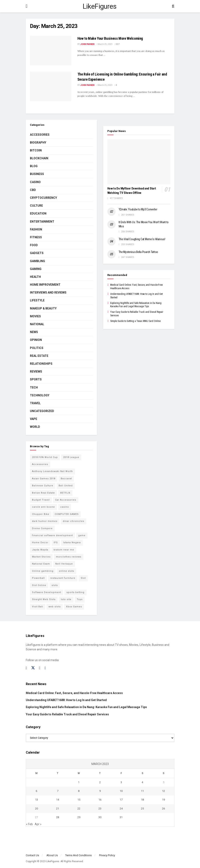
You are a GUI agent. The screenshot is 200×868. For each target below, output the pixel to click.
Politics (37, 348)
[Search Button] (173, 6)
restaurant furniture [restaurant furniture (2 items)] (63, 578)
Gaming (36, 269)
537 (117, 44)
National (37, 324)
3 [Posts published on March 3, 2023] (121, 782)
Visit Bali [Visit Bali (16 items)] (38, 607)
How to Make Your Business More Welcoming (110, 38)
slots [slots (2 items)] (55, 585)
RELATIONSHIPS (41, 364)
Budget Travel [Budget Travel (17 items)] (41, 500)
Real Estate (39, 356)
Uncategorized (42, 411)
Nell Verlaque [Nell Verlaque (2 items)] (64, 564)
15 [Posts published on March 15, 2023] (79, 800)
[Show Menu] (27, 6)
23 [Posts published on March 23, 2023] (100, 809)
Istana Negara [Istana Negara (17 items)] (72, 542)
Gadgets (37, 253)
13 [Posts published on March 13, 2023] (37, 800)
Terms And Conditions (78, 855)
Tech (34, 387)
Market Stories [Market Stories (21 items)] (41, 557)
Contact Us (32, 855)
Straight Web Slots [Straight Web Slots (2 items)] (44, 599)
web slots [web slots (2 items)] (55, 607)
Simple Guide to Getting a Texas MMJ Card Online (135, 321)
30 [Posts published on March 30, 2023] (100, 817)
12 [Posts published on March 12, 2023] (163, 791)
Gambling (37, 261)
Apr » (38, 824)
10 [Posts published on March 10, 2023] (121, 791)
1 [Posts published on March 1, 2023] (79, 782)
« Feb (29, 824)
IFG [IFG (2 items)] (56, 542)
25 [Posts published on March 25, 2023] (142, 809)
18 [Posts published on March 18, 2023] (142, 800)
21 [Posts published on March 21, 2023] (58, 809)
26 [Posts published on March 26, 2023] (163, 809)
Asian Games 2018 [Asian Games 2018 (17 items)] (44, 479)
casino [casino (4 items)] (65, 507)
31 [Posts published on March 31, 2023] (121, 817)
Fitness (36, 237)
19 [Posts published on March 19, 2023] (163, 800)
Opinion (36, 340)
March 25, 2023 (105, 44)
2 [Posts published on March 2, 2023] (100, 782)
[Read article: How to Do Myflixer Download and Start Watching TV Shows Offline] (139, 162)
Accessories (40, 135)
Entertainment (42, 222)
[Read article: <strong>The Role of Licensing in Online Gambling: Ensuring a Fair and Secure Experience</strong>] (51, 86)
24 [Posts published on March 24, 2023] (121, 809)
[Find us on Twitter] (33, 668)
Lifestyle (37, 300)
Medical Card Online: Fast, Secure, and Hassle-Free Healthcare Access (74, 693)
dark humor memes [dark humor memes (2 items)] (45, 521)
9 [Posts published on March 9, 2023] (100, 791)
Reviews (36, 372)
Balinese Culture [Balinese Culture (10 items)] (43, 486)
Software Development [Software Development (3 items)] (47, 592)
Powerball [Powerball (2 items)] (38, 578)
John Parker (87, 44)
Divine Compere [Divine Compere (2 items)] (42, 528)
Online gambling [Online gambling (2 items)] (43, 571)
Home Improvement (45, 285)
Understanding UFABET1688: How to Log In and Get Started (66, 700)
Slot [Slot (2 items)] (83, 578)
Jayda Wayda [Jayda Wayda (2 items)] (40, 550)
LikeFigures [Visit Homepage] (100, 6)
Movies (35, 316)
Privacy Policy (107, 855)
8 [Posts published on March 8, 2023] (79, 791)
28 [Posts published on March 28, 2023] (58, 817)
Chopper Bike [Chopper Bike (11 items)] (41, 514)
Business (37, 174)
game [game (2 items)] (82, 535)
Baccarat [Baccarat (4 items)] (66, 479)
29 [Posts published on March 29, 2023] (79, 817)
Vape (34, 419)
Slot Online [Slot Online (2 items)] (39, 585)
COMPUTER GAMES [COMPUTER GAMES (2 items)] (67, 514)
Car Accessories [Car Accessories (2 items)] (66, 500)
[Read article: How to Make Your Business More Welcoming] (51, 51)
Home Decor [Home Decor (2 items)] (40, 542)
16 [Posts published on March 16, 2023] (100, 800)
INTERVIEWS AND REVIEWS (48, 293)
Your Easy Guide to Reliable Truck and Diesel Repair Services (67, 714)
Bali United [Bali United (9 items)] (66, 486)
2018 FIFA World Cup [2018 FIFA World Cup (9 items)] (45, 457)
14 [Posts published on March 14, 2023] (58, 800)
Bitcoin (36, 150)
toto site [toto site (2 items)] (66, 599)
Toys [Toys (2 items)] (80, 599)
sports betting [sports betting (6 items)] (75, 592)
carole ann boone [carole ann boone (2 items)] (43, 507)
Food (34, 245)
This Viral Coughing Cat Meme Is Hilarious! (142, 239)
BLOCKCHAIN (39, 158)
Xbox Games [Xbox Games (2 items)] (74, 607)
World (35, 427)
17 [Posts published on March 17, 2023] (121, 800)
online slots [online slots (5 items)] (66, 571)
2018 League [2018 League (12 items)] (71, 457)
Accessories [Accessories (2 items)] (40, 464)
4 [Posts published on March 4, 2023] (142, 782)
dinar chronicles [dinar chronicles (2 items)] (73, 521)
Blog (34, 166)
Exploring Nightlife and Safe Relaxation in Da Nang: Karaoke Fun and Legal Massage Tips (86, 707)
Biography (38, 143)
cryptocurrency (43, 198)
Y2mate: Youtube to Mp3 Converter (138, 209)
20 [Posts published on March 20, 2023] (37, 809)
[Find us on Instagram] (40, 668)
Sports (36, 379)
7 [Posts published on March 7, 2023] (58, 791)
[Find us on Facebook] (27, 668)
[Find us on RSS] (45, 668)
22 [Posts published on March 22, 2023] (79, 809)
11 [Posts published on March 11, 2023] (142, 791)
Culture (36, 206)
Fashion (36, 229)
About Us (52, 855)
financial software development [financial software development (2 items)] (52, 535)
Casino (35, 182)
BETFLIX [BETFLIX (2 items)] (65, 493)
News (34, 332)
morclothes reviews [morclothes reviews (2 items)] (69, 557)
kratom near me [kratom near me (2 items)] (64, 550)
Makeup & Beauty (43, 308)
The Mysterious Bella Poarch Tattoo (138, 252)
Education (38, 213)
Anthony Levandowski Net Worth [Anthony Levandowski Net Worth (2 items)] (52, 471)
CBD (33, 190)
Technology (40, 395)
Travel (35, 403)
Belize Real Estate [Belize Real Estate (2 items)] (43, 493)
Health (35, 277)
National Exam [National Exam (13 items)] (41, 564)
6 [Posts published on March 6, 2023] (36, 791)
